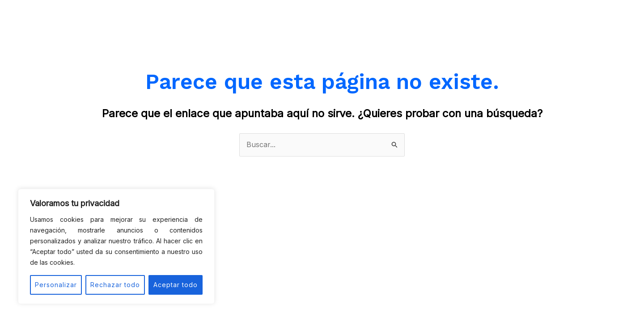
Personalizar (56, 285)
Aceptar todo (176, 285)
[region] (116, 246)
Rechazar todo (115, 285)
